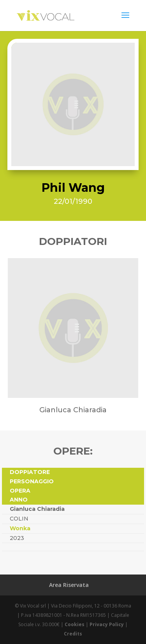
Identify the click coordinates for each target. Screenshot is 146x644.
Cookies (75, 624)
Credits (73, 634)
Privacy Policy (107, 624)
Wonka (20, 528)
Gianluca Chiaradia (37, 509)
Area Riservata (69, 585)
